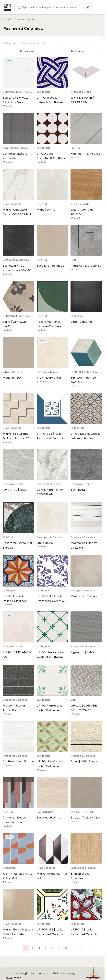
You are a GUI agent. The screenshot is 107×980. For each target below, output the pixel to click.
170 (65, 948)
